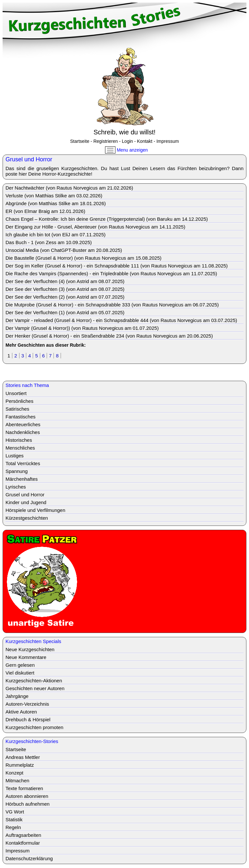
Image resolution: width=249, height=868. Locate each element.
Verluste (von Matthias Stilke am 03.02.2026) (54, 196)
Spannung (17, 471)
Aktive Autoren (21, 712)
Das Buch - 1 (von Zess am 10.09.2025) (49, 242)
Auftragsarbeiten (23, 835)
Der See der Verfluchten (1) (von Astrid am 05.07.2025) (65, 312)
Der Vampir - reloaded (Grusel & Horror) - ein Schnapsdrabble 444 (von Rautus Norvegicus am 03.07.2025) (121, 320)
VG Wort (15, 812)
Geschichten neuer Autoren (35, 688)
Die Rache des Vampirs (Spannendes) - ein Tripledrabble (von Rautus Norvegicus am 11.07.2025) (111, 273)
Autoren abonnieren (27, 796)
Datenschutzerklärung (29, 858)
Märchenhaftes (22, 479)
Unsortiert (16, 393)
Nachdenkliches (23, 432)
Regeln (13, 827)
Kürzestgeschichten (27, 518)
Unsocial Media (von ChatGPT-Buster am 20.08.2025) (64, 250)
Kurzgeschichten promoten (34, 727)
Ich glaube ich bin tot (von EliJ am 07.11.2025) (56, 235)
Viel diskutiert (20, 673)
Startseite (80, 141)
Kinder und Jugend (26, 502)
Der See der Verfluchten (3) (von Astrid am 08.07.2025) (65, 289)
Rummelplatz (20, 765)
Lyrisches (16, 487)
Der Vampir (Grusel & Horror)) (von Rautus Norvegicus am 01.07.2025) (82, 328)
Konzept (14, 773)
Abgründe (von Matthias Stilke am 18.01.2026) (56, 203)
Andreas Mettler (23, 757)
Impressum (167, 141)
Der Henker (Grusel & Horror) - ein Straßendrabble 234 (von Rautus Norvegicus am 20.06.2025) (109, 336)
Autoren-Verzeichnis (27, 704)
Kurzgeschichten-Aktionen (34, 681)
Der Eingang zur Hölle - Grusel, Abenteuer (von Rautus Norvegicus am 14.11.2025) (95, 227)
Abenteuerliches (23, 424)
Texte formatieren (24, 788)
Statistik (14, 819)
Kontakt (145, 141)
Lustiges (15, 456)
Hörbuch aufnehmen (28, 804)
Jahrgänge (17, 696)
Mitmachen (17, 781)
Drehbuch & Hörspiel (28, 719)
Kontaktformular (23, 843)
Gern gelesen (20, 665)
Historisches (19, 440)
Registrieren (106, 141)
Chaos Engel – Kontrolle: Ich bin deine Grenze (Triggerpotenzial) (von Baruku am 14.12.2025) (107, 219)
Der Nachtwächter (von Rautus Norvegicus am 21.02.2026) (69, 188)
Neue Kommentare (26, 657)
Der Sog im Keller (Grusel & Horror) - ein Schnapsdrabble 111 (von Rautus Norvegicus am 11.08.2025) (117, 266)
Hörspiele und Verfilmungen (35, 510)
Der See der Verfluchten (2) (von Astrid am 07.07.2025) (65, 297)
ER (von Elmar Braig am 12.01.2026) (45, 211)
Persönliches (19, 401)
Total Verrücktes (23, 463)
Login (127, 141)
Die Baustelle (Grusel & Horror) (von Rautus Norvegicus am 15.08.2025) (83, 258)
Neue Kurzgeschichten (30, 649)
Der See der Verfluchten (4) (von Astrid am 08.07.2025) (65, 281)
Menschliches (20, 448)
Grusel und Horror (25, 495)
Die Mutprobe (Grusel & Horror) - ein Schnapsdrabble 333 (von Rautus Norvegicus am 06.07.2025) (112, 305)
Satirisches (17, 409)
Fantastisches (21, 417)
